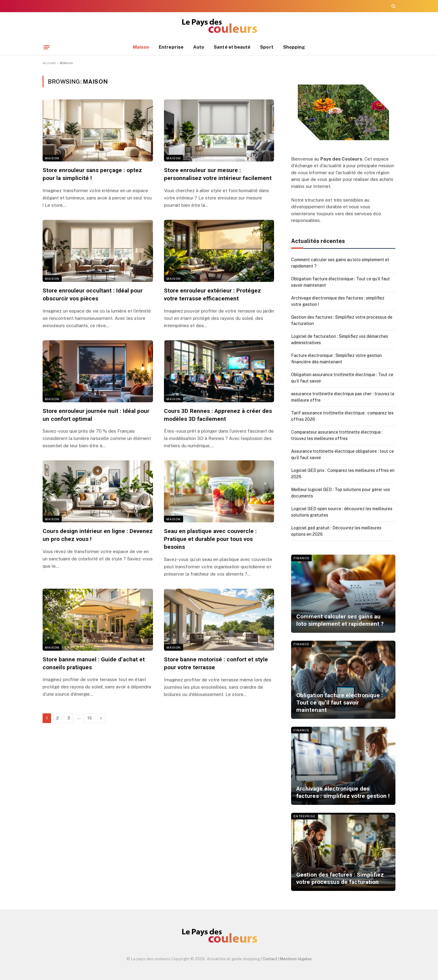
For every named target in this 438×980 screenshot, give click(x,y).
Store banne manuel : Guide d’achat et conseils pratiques (94, 663)
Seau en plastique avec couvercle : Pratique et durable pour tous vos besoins (210, 539)
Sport (267, 47)
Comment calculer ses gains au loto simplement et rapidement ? (340, 620)
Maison (141, 47)
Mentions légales (296, 959)
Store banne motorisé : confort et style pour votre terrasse (216, 663)
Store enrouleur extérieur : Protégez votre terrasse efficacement (212, 294)
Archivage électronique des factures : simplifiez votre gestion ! (343, 792)
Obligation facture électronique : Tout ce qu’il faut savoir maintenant (340, 703)
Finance (301, 558)
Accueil (49, 63)
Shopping (294, 47)
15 (90, 718)
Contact (270, 959)
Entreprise (171, 47)
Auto (199, 47)
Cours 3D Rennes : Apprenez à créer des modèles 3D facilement (218, 415)
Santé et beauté (232, 47)
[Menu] (47, 47)
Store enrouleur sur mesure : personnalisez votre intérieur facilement (218, 174)
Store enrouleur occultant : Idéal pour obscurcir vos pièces (93, 294)
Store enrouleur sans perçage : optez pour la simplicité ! (92, 174)
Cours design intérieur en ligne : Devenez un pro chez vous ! (98, 535)
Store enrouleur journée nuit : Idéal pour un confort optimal (96, 415)
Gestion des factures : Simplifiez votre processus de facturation (340, 878)
